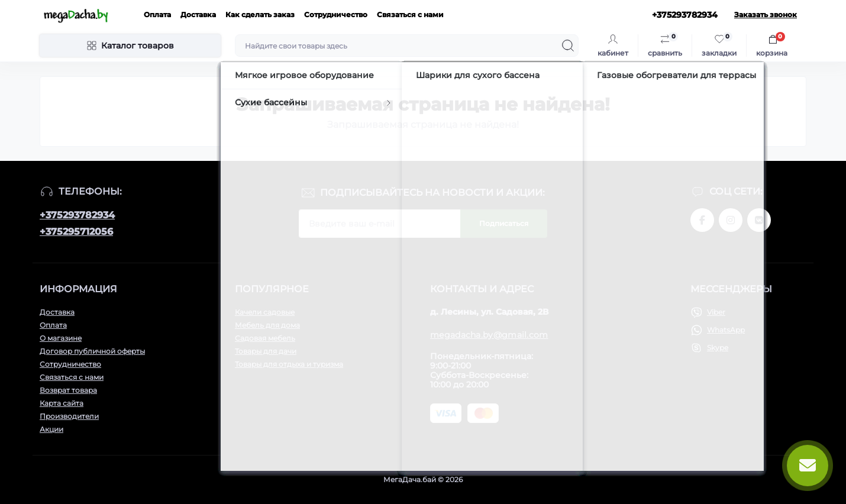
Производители (69, 416)
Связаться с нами (410, 14)
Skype (718, 348)
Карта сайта (62, 403)
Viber (716, 312)
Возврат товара (68, 390)
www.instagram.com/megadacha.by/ (731, 220)
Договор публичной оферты (92, 351)
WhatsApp (726, 330)
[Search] (568, 46)
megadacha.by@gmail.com (489, 335)
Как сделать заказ (260, 14)
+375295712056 (76, 232)
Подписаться (504, 223)
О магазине (61, 338)
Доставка (198, 14)
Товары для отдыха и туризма (289, 364)
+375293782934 (77, 215)
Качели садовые (265, 312)
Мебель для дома (267, 325)
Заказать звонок (766, 14)
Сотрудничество (336, 14)
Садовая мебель (265, 338)
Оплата (157, 14)
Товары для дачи (266, 351)
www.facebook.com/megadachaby (702, 220)
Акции (51, 429)
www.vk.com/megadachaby (759, 220)
